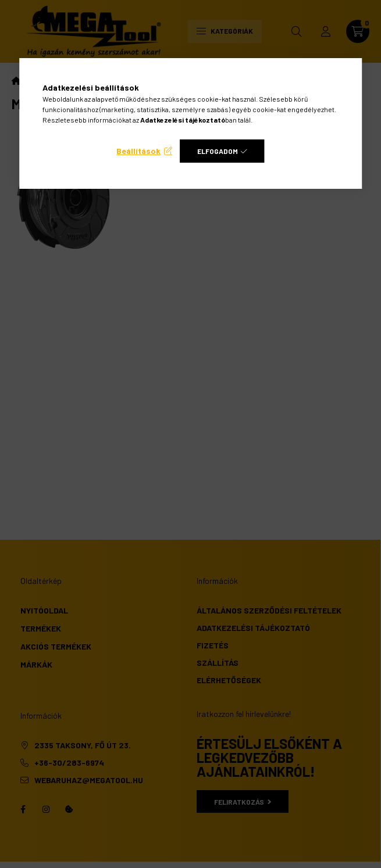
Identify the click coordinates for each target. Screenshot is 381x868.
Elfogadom (218, 151)
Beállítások (138, 151)
